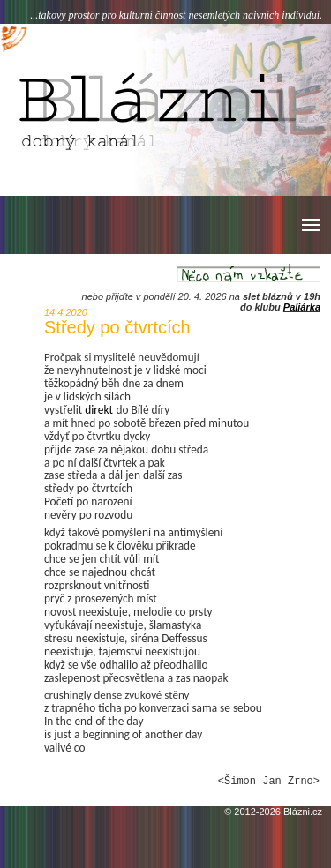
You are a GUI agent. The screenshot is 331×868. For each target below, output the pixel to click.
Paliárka (302, 307)
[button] (309, 225)
